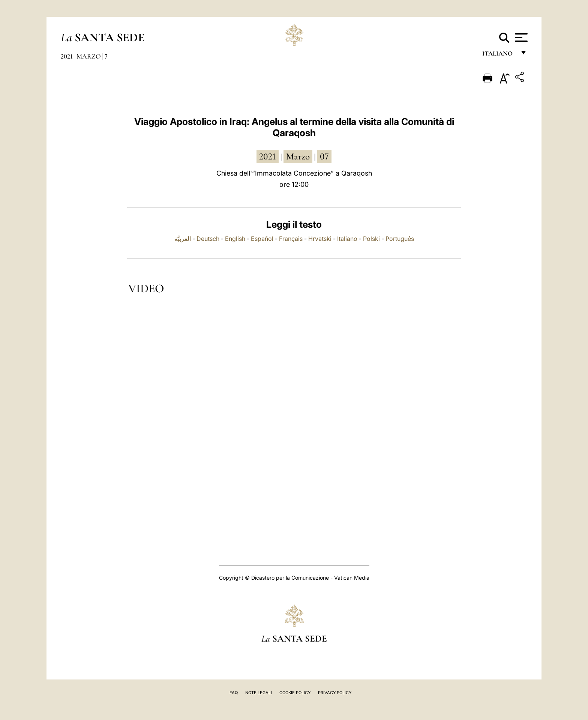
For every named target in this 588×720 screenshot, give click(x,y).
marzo (298, 156)
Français (291, 239)
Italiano (347, 239)
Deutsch (208, 239)
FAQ (234, 693)
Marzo (89, 56)
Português (400, 239)
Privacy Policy (335, 693)
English (235, 239)
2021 (67, 56)
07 (324, 156)
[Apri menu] (520, 38)
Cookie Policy (295, 693)
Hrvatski (320, 239)
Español (262, 239)
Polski (371, 239)
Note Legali (259, 693)
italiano (499, 55)
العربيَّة (183, 239)
